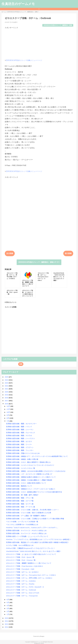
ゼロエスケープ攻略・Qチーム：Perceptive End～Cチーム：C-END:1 (31, 575)
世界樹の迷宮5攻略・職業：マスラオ (19, 436)
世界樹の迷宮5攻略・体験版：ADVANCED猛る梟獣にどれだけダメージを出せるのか (36, 471)
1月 (8, 614)
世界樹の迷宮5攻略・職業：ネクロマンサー (21, 424)
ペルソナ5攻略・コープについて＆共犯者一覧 (22, 522)
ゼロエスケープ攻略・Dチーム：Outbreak (21, 590)
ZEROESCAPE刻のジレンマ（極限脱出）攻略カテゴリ (39, 262)
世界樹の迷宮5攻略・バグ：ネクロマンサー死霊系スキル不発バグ (29, 474)
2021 (7, 389)
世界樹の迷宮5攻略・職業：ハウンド (19, 427)
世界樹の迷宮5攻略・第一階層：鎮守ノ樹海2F (22, 495)
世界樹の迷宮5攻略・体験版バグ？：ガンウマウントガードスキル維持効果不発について (37, 456)
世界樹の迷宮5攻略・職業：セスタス (19, 441)
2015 (7, 618)
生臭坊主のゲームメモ (18, 4)
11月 (8, 409)
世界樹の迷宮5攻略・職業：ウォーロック (21, 433)
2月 (8, 611)
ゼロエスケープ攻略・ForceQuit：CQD (20, 569)
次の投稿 (10, 253)
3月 (8, 608)
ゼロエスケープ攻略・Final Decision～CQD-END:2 (24, 566)
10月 (8, 412)
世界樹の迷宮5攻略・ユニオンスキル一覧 (21, 468)
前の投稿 (68, 253)
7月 (8, 421)
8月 (8, 418)
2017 (7, 401)
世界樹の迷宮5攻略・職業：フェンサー (20, 450)
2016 (7, 404)
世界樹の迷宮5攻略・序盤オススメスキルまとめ (23, 453)
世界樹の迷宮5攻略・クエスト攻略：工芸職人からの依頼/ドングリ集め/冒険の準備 (35, 519)
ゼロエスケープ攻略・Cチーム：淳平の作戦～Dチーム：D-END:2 (29, 578)
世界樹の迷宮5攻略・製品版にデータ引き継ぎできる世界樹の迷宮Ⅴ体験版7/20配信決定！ (38, 542)
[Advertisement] (39, 43)
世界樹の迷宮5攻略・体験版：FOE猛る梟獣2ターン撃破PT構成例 (29, 480)
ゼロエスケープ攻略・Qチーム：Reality (20, 584)
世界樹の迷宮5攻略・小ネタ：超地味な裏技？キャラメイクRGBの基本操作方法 (34, 492)
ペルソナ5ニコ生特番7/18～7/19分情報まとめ (22, 525)
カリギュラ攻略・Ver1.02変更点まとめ (20, 545)
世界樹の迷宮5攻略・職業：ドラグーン (20, 447)
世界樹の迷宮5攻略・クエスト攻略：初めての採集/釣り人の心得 (29, 513)
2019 (7, 395)
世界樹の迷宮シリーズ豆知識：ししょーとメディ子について (27, 536)
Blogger (42, 636)
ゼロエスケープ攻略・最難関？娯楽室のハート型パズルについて (29, 563)
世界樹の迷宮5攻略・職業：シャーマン (20, 430)
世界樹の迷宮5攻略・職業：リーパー (19, 444)
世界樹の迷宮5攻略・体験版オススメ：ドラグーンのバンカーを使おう (31, 489)
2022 (7, 386)
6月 (8, 600)
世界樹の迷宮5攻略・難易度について (19, 486)
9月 (8, 415)
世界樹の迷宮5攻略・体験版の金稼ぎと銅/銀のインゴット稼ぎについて (31, 477)
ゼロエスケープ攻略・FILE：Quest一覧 (20, 557)
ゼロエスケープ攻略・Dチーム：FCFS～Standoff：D (25, 587)
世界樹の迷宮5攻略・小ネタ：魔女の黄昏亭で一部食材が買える (28, 462)
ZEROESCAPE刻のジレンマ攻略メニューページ (24, 60)
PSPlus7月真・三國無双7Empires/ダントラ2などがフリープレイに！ (31, 548)
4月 (8, 605)
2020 (7, 392)
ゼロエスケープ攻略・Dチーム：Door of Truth (23, 593)
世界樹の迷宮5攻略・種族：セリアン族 (20, 504)
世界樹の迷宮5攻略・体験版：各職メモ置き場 (22, 459)
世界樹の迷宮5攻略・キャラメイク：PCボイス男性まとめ (26, 533)
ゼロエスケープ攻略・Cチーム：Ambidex (21, 581)
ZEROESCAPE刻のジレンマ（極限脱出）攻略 (58, 25)
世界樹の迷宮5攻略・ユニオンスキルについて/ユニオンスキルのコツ (30, 465)
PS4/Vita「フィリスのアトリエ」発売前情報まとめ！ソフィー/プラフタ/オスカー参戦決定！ (38, 539)
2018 (7, 398)
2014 (7, 621)
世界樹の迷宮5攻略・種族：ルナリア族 (20, 501)
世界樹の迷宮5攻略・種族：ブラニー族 (20, 498)
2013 (7, 624)
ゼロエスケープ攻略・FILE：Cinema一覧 (21, 560)
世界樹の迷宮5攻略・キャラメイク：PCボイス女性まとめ (26, 531)
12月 (8, 406)
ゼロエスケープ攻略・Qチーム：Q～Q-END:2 (22, 572)
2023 (7, 383)
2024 (7, 380)
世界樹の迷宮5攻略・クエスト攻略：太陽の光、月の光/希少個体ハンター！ (32, 510)
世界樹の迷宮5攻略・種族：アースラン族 (21, 507)
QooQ (42, 643)
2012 (7, 627)
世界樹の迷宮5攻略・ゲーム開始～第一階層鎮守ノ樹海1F (26, 516)
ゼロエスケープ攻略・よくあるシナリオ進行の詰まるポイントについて (31, 554)
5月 (8, 602)
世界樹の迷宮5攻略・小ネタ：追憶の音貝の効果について (26, 483)
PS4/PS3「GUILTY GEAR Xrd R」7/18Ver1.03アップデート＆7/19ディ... (32, 528)
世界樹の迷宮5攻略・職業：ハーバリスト (21, 438)
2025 (7, 377)
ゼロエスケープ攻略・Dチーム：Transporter (22, 596)
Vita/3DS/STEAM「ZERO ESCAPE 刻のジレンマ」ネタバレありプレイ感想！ (34, 551)
